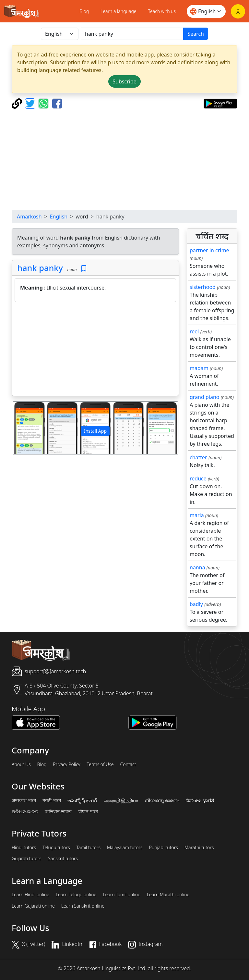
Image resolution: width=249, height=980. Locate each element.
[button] (24, 428)
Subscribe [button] (124, 81)
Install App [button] (95, 431)
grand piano (205, 397)
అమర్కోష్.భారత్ (82, 800)
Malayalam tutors (125, 848)
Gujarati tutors (27, 859)
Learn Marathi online (168, 895)
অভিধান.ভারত (58, 812)
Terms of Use (100, 764)
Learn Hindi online (30, 895)
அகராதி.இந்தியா (121, 800)
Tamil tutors (88, 848)
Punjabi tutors (164, 848)
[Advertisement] (124, 159)
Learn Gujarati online (33, 906)
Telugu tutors (56, 848)
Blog (84, 11)
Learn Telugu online (76, 895)
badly (196, 604)
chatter (198, 457)
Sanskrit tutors (63, 859)
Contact (128, 764)
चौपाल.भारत (88, 812)
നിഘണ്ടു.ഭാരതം (162, 800)
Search (196, 34)
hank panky (40, 268)
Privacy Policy (66, 764)
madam (199, 368)
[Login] (238, 11)
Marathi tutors (199, 848)
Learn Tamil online (122, 895)
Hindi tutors (24, 848)
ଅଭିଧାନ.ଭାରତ (25, 812)
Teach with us (162, 11)
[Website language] (206, 11)
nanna (197, 567)
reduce (198, 478)
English (59, 217)
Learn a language (119, 11)
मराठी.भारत (52, 800)
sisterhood (203, 287)
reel (194, 331)
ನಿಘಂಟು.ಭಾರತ (200, 800)
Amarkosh (29, 217)
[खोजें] (132, 34)
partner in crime (209, 250)
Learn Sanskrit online (83, 906)
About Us (21, 764)
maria (197, 515)
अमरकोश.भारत (24, 800)
